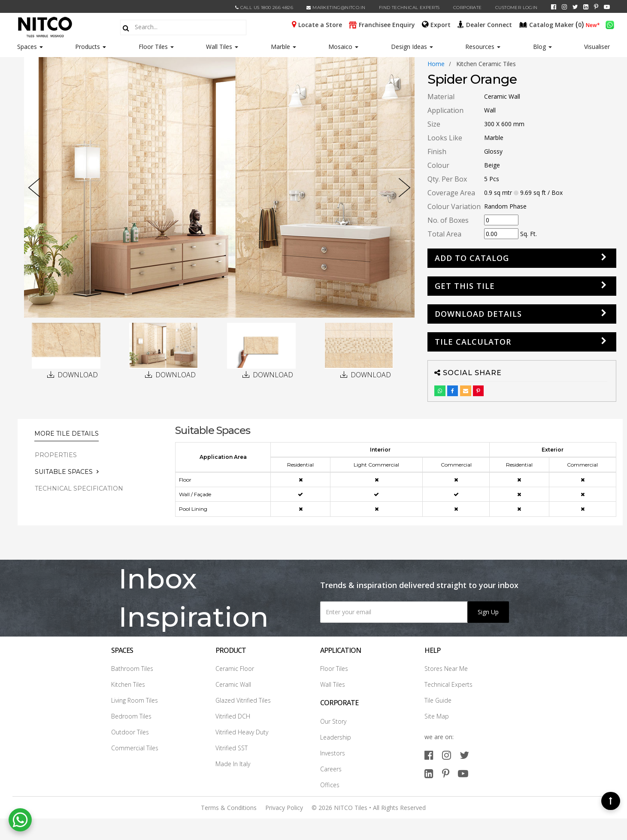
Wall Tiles (222, 47)
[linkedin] (586, 7)
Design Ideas (412, 47)
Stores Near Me (446, 669)
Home (436, 64)
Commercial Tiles (135, 748)
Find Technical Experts (409, 8)
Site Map (437, 716)
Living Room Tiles (135, 700)
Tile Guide (438, 700)
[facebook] (554, 7)
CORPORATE (468, 8)
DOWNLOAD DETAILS (478, 314)
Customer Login (516, 8)
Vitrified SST (232, 748)
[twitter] (575, 7)
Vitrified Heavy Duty (242, 732)
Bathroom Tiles (132, 669)
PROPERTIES (56, 455)
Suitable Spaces (64, 472)
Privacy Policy (284, 808)
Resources (483, 47)
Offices (330, 785)
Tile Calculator (473, 342)
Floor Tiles (156, 47)
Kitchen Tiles (128, 684)
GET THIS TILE (465, 286)
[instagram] (564, 7)
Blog (542, 47)
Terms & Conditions (229, 808)
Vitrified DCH (233, 716)
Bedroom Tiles (131, 716)
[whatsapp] (610, 24)
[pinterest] (596, 7)
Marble (283, 47)
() (552, 24)
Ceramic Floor (235, 669)
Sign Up (488, 612)
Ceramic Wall (233, 684)
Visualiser (597, 47)
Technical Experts (448, 684)
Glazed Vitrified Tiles (243, 700)
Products (88, 47)
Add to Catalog (472, 258)
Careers (331, 769)
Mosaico (343, 47)
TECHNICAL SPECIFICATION (79, 488)
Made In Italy (233, 764)
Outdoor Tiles (130, 732)
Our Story (333, 721)
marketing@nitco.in (336, 8)
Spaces (27, 47)
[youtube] (607, 7)
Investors (333, 753)
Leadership (336, 737)
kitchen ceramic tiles (486, 64)
